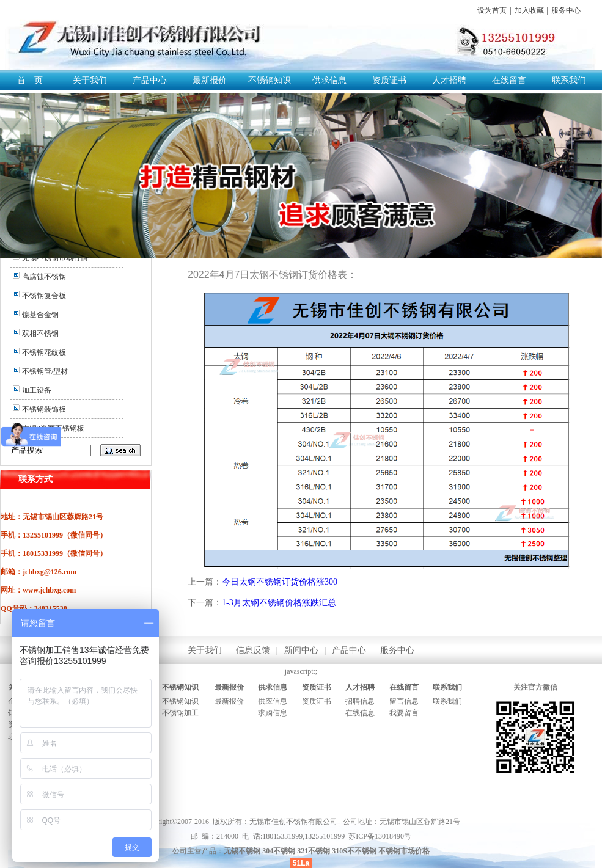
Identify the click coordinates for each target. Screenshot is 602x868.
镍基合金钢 (40, 315)
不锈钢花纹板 (44, 352)
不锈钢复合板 (44, 296)
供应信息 (273, 701)
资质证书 (389, 80)
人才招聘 (449, 80)
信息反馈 (253, 650)
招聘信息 (360, 701)
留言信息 (404, 701)
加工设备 (37, 390)
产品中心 (150, 80)
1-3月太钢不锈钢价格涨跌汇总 (279, 603)
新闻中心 (301, 650)
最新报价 (210, 80)
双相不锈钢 (40, 334)
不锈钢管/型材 (45, 371)
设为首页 (492, 10)
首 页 (30, 80)
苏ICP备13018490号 (380, 836)
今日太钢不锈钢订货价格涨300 (280, 582)
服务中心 (566, 10)
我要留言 (404, 713)
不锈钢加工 (180, 713)
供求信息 (329, 80)
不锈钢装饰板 (44, 409)
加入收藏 (529, 10)
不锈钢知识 (270, 80)
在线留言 (509, 80)
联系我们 (569, 80)
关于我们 (90, 80)
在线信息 (360, 713)
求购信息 (273, 713)
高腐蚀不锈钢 (44, 277)
